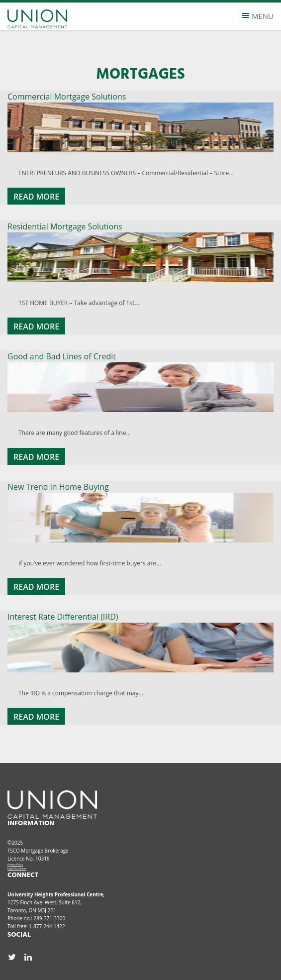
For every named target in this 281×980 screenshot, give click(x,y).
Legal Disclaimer (17, 869)
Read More (36, 197)
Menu (258, 16)
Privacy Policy (15, 865)
